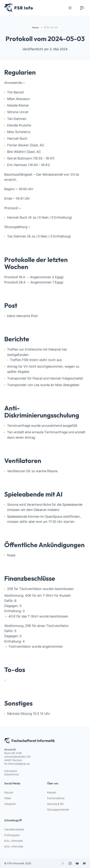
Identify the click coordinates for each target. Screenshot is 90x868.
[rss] (63, 863)
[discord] (84, 863)
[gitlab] (77, 863)
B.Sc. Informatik (14, 841)
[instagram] (70, 863)
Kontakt (52, 792)
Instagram (10, 804)
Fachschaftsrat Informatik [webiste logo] (30, 741)
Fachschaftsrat (56, 798)
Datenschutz (12, 774)
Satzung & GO (55, 804)
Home (35, 27)
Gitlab (8, 798)
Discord (9, 792)
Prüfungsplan (12, 835)
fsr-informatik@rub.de (17, 764)
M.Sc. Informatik (14, 846)
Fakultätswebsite (14, 829)
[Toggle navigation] (82, 8)
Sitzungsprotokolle (58, 809)
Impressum (11, 771)
